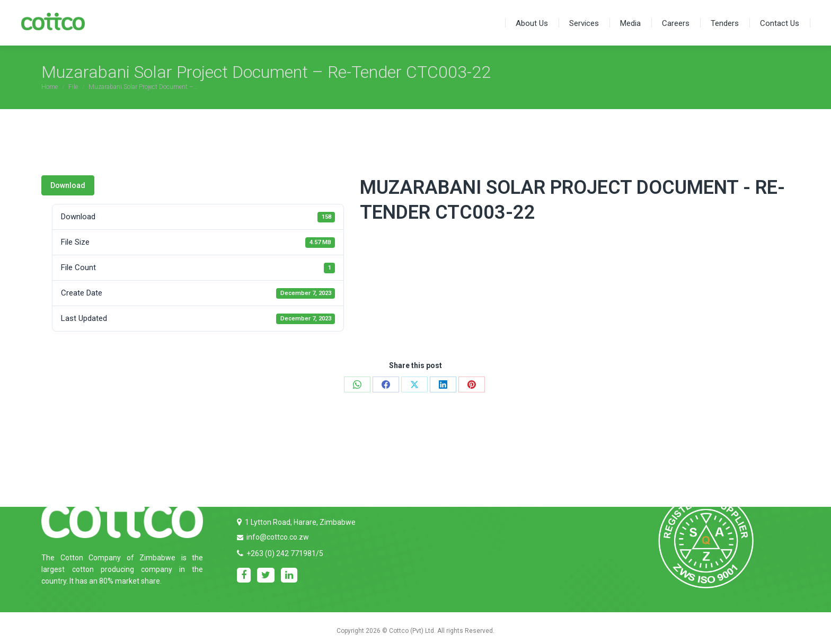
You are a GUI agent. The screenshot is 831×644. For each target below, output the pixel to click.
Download (68, 185)
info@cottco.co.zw (278, 537)
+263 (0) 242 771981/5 (285, 553)
